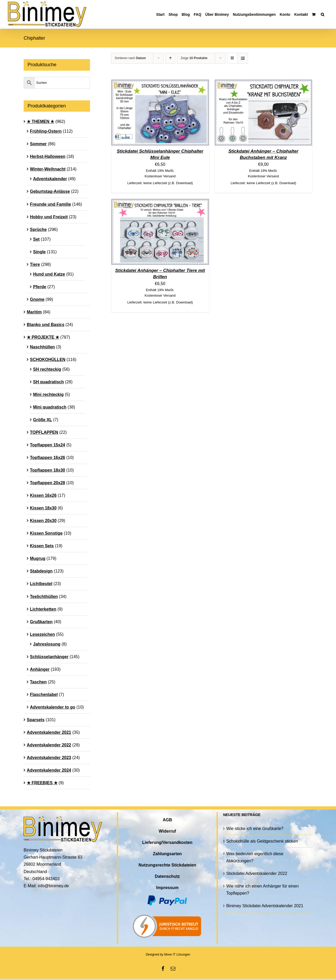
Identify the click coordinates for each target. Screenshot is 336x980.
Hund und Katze (49, 274)
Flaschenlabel (44, 695)
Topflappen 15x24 (48, 445)
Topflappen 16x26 (48, 458)
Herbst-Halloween (48, 156)
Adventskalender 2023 (49, 758)
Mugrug (38, 558)
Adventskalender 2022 (49, 745)
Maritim (34, 312)
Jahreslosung (47, 644)
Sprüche (38, 229)
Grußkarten (41, 622)
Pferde (40, 287)
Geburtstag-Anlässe (50, 191)
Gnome (37, 299)
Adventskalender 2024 (49, 770)
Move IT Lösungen (177, 955)
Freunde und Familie (50, 204)
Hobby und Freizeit (49, 217)
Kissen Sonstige (46, 533)
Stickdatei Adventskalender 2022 (257, 873)
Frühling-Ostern (46, 131)
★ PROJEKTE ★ (43, 337)
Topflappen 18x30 (48, 470)
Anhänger (40, 669)
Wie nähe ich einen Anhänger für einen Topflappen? (262, 890)
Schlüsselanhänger (49, 657)
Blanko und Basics (46, 325)
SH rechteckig (47, 369)
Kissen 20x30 (43, 521)
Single (39, 252)
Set (36, 239)
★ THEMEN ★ (40, 122)
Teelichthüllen (44, 597)
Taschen (38, 682)
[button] (322, 14)
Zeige (194, 58)
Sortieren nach (130, 58)
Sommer (38, 144)
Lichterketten (43, 609)
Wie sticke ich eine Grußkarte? (255, 829)
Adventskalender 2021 (49, 732)
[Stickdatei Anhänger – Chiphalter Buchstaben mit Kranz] (264, 83)
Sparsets (36, 720)
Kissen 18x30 (43, 508)
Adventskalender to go (52, 707)
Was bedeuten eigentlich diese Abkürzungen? (255, 857)
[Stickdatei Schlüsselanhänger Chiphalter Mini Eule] (160, 83)
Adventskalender (50, 179)
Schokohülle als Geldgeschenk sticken (262, 841)
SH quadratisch (48, 382)
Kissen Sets (42, 546)
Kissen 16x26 (43, 495)
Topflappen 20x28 (48, 483)
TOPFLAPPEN (44, 432)
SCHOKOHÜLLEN (48, 360)
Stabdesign (41, 571)
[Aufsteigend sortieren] (170, 58)
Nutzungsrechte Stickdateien (167, 865)
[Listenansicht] (243, 58)
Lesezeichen (42, 634)
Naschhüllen (42, 347)
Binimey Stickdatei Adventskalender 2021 (265, 906)
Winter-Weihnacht (48, 169)
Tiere (35, 264)
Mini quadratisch (50, 407)
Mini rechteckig (48, 394)
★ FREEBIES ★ (42, 783)
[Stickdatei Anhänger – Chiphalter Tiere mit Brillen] (160, 202)
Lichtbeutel (41, 584)
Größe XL (43, 420)
